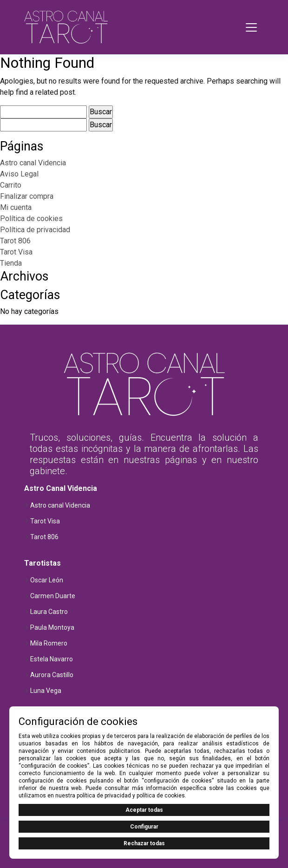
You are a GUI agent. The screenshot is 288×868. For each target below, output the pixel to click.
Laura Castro (49, 612)
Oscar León (47, 580)
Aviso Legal (19, 174)
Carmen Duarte (53, 596)
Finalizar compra (27, 196)
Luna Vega (46, 691)
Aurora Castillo (52, 675)
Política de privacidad (35, 230)
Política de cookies (31, 219)
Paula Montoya (52, 627)
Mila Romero (49, 643)
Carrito (11, 185)
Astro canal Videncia (33, 163)
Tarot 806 (15, 241)
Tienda (11, 263)
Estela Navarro (52, 659)
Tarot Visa (16, 252)
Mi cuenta (16, 207)
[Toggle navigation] (251, 27)
